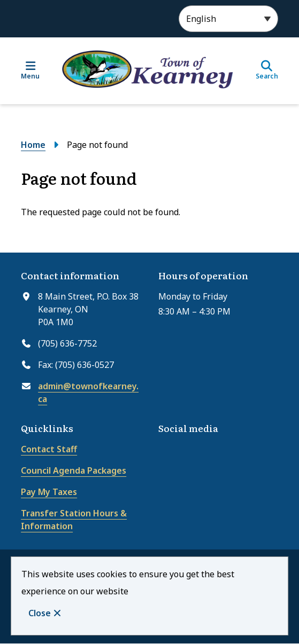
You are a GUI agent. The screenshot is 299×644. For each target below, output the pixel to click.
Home (33, 145)
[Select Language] (228, 19)
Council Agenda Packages (74, 470)
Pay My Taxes (49, 492)
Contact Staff (49, 449)
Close (40, 613)
